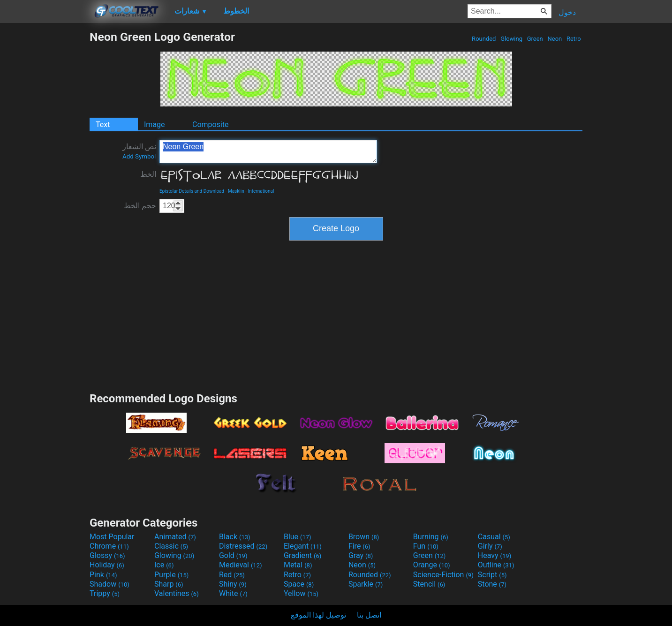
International (261, 191)
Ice (164, 565)
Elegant (303, 546)
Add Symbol (139, 156)
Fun (426, 546)
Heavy (495, 555)
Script (492, 575)
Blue (298, 537)
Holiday (107, 565)
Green (535, 39)
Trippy (105, 593)
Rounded (484, 39)
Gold (233, 555)
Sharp (169, 584)
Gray (361, 555)
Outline (496, 565)
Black (235, 537)
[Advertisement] (45, 171)
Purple (171, 575)
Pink (103, 575)
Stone (492, 584)
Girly (490, 546)
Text (103, 124)
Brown (364, 537)
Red (232, 575)
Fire (359, 546)
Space (299, 584)
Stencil (429, 584)
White (233, 593)
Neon (555, 39)
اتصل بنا (369, 615)
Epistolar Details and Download (192, 191)
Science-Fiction (443, 575)
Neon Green (268, 151)
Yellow (301, 593)
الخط (148, 174)
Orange (432, 565)
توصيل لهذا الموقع (318, 615)
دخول (567, 12)
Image (155, 124)
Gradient (302, 555)
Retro (574, 39)
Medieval (241, 565)
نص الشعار (139, 151)
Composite (211, 124)
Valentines (177, 593)
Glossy (107, 555)
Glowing (511, 39)
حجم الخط (140, 206)
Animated (175, 537)
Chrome (109, 546)
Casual (494, 537)
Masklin (236, 191)
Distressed (243, 546)
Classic (171, 546)
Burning (431, 537)
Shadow (109, 584)
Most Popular (112, 537)
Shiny (233, 584)
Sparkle (366, 584)
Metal (298, 565)
